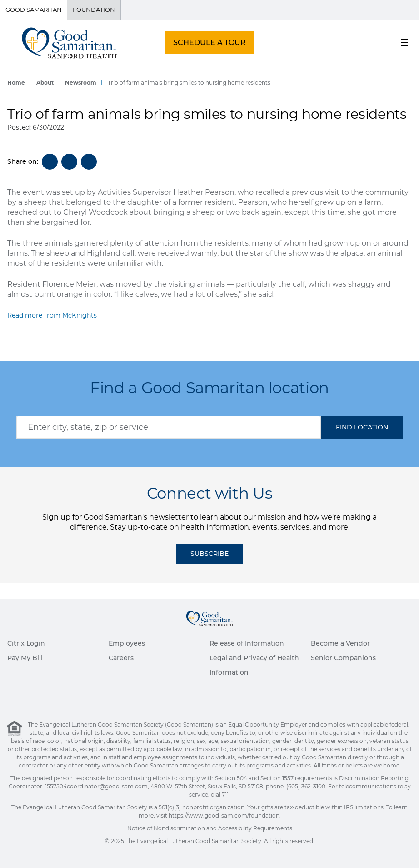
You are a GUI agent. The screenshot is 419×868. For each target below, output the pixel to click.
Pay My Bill (25, 658)
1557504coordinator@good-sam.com (96, 786)
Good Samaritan (34, 10)
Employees (127, 643)
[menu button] (404, 43)
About (45, 83)
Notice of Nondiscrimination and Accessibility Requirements (210, 828)
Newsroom (81, 83)
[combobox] (169, 427)
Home (16, 83)
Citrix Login (26, 643)
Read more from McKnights (52, 315)
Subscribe (209, 554)
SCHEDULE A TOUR (209, 43)
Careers (121, 658)
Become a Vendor (340, 643)
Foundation (94, 10)
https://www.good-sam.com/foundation (224, 815)
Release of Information (247, 643)
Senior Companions (343, 658)
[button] (362, 427)
